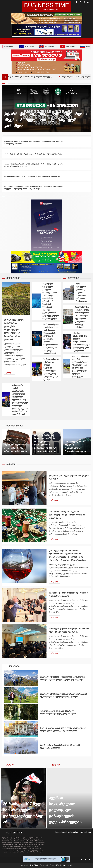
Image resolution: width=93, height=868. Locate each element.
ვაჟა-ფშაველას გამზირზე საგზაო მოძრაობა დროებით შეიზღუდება (69, 292)
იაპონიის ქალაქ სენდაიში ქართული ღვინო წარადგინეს (24, 605)
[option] (46, 108)
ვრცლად (10, 373)
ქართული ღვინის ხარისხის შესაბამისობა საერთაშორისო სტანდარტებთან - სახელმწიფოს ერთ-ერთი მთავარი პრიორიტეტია (24, 566)
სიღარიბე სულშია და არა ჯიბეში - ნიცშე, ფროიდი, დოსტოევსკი (15, 448)
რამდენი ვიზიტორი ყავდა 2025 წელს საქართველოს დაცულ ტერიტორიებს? (21, 712)
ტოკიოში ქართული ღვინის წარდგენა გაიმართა (24, 488)
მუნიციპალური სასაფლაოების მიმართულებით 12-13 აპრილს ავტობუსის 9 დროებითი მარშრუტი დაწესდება (68, 317)
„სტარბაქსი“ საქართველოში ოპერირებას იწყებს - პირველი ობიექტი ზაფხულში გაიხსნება (45, 120)
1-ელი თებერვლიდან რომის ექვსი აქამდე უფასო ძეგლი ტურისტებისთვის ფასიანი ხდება (21, 729)
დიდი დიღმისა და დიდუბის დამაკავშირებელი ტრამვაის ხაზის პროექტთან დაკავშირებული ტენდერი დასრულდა (67, 366)
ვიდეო (56, 765)
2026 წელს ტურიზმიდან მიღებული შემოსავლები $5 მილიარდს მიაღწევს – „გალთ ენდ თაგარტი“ (21, 678)
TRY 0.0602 (70, 47)
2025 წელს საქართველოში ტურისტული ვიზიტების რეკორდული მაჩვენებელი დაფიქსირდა (21, 695)
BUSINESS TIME (46, 5)
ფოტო (10, 765)
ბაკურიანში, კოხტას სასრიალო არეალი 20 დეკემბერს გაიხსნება (21, 746)
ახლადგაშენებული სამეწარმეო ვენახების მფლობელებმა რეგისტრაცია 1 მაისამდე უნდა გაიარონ (16, 299)
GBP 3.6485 (49, 47)
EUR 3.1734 (29, 47)
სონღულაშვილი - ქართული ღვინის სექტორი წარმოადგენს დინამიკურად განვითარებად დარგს (37, 369)
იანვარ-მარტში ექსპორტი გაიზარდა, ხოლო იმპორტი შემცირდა (32, 176)
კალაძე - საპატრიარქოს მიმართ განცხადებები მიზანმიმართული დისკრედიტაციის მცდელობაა (67, 341)
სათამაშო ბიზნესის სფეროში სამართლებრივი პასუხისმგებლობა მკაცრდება (24, 525)
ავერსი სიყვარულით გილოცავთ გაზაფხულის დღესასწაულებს (65, 810)
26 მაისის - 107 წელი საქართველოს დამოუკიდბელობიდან (24, 798)
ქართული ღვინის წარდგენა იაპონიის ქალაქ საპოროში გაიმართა (24, 641)
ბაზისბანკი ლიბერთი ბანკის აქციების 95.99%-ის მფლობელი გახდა (33, 154)
